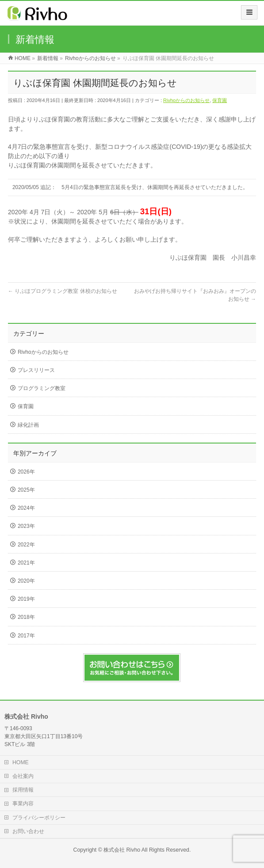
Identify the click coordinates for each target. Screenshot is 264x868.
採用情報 (23, 790)
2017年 (26, 636)
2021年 (26, 563)
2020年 (26, 581)
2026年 (26, 472)
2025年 (26, 490)
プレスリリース (36, 370)
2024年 (26, 508)
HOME (21, 762)
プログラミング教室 (42, 388)
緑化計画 (28, 425)
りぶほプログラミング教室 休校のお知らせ (63, 291)
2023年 (26, 526)
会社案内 (23, 776)
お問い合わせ (28, 831)
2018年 (26, 617)
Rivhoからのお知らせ (186, 100)
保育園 (220, 100)
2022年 (26, 545)
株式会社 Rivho (122, 850)
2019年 (26, 599)
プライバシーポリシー (39, 818)
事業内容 (23, 804)
